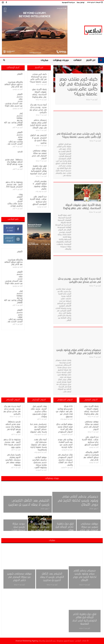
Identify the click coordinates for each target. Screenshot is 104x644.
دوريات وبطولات (61, 60)
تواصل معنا (81, 2)
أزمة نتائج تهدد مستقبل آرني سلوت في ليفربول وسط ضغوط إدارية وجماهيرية (39, 445)
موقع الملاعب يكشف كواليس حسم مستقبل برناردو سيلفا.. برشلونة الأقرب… (39, 462)
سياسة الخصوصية (68, 2)
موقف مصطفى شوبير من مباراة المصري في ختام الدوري (19, 577)
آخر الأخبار (91, 60)
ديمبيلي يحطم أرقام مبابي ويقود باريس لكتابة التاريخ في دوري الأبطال (78, 501)
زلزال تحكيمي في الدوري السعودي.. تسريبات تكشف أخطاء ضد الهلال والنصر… (65, 460)
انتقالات (77, 60)
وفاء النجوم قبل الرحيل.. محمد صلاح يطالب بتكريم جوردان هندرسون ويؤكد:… (39, 411)
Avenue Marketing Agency (27, 641)
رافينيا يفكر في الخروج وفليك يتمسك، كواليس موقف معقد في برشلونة (13, 460)
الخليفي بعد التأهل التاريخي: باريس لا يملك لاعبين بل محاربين (52, 577)
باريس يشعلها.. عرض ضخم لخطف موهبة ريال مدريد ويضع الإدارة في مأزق (13, 427)
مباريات (44, 60)
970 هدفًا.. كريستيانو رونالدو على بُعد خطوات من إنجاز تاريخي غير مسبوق (64, 411)
